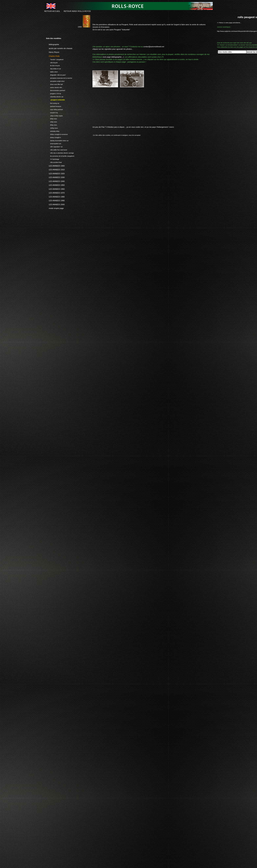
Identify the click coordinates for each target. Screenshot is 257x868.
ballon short (52, 71)
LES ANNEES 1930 (55, 177)
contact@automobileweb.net (154, 47)
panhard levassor (54, 106)
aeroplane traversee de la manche (59, 78)
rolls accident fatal (54, 162)
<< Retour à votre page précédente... (229, 23)
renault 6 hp (52, 112)
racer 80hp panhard (54, 109)
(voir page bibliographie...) (113, 57)
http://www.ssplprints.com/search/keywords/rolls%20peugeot (237, 31)
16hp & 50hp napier (54, 115)
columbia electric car (55, 96)
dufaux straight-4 (53, 137)
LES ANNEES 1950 (55, 185)
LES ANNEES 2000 (55, 204)
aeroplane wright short (55, 81)
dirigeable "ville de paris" (56, 75)
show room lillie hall (54, 84)
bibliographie (53, 44)
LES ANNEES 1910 (55, 169)
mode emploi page (55, 208)
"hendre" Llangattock (55, 59)
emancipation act (54, 143)
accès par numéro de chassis (59, 48)
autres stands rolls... (55, 87)
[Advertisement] (131, 109)
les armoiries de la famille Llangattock (60, 156)
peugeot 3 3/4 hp (54, 93)
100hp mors (52, 128)
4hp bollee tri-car (53, 68)
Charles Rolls (53, 55)
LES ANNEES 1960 (55, 189)
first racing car (53, 103)
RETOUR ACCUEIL (52, 11)
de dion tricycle (53, 65)
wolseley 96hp (53, 131)
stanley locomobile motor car (57, 140)
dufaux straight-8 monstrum (57, 134)
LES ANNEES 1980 (55, 196)
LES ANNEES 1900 (55, 165)
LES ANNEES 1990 (55, 200)
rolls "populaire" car (54, 146)
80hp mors (51, 125)
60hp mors (51, 119)
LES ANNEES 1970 (55, 192)
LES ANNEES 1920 (55, 173)
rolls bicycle (52, 62)
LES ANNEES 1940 (55, 181)
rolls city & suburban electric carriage (60, 153)
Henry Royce (53, 52)
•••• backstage (53, 159)
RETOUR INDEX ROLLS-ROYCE (77, 11)
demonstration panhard (56, 90)
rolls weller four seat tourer (57, 149)
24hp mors (51, 121)
